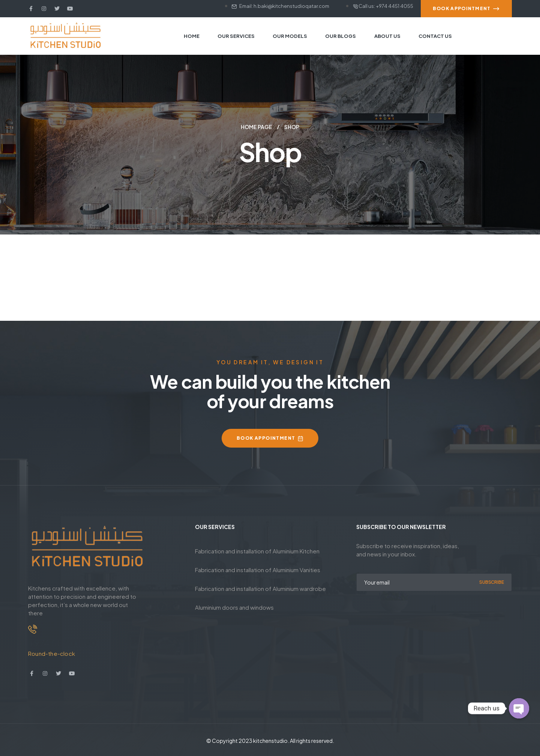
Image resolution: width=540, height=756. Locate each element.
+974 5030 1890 (62, 643)
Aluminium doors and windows (234, 607)
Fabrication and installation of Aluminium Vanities (258, 570)
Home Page (256, 127)
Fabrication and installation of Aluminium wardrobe (260, 588)
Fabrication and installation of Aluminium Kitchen (257, 551)
